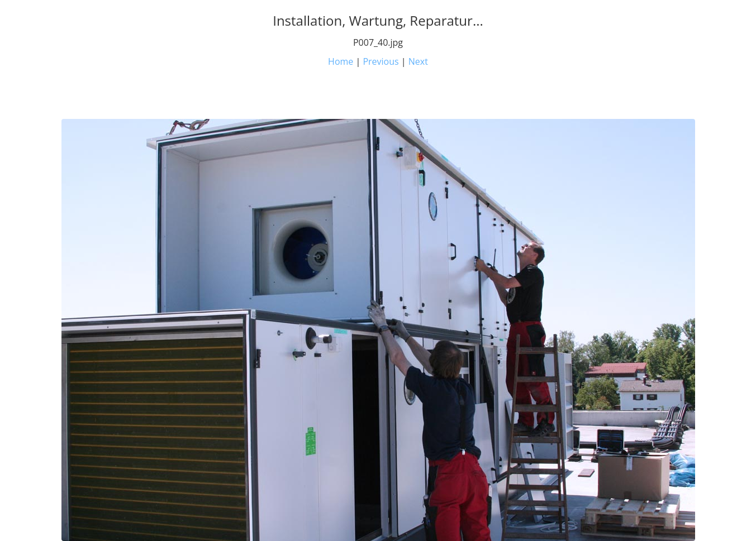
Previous (381, 61)
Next (418, 61)
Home (341, 61)
